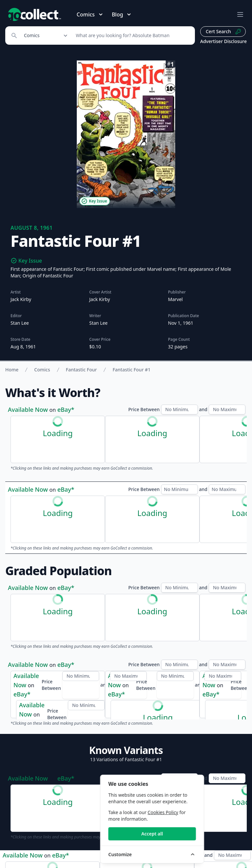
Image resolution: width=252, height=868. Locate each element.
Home (12, 370)
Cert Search (224, 32)
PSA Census (63, 592)
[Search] (132, 35)
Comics (42, 370)
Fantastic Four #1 (131, 370)
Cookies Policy (204, 812)
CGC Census (25, 592)
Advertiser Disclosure (223, 41)
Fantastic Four (82, 370)
